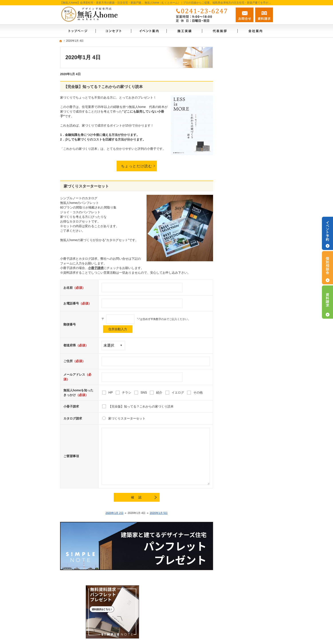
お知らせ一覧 (236, 326)
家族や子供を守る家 (241, 259)
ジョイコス (235, 183)
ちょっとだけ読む (137, 166)
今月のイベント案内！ (242, 193)
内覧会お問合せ (238, 174)
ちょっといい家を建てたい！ (247, 231)
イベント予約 (327, 233)
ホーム (231, 113)
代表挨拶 (233, 288)
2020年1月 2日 (115, 513)
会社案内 (233, 278)
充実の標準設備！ (239, 250)
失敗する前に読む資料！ (244, 307)
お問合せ (245, 15)
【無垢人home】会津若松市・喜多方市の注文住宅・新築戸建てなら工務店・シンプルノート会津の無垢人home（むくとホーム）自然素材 (182, 632)
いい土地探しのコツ (241, 221)
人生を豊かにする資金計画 (245, 212)
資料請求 (264, 15)
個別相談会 (327, 268)
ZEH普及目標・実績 (241, 164)
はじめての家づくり (241, 128)
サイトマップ (236, 345)
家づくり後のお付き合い (244, 269)
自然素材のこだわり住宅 (244, 202)
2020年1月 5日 (159, 513)
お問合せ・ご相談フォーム (246, 596)
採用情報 (233, 297)
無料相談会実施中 (239, 316)
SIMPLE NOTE (237, 138)
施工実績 (233, 240)
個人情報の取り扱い (241, 336)
